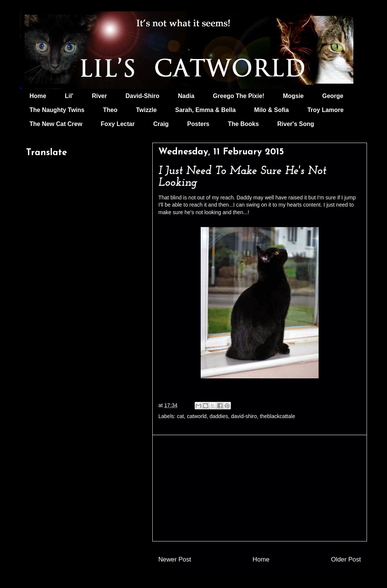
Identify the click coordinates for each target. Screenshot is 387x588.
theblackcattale (278, 416)
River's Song (296, 124)
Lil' (69, 96)
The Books (243, 124)
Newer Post (175, 559)
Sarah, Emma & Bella (206, 110)
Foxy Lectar (118, 124)
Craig (161, 124)
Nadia (186, 96)
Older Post (346, 559)
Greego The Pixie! (238, 96)
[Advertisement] (260, 488)
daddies (219, 416)
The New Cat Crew (56, 124)
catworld (197, 416)
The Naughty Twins (57, 110)
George (333, 96)
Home (38, 96)
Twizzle (146, 110)
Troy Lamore (325, 110)
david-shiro (244, 416)
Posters (198, 124)
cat (180, 416)
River (99, 96)
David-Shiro (142, 96)
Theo (110, 110)
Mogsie (293, 96)
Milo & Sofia (272, 110)
